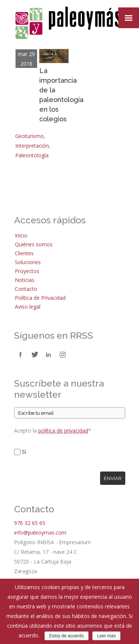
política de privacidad (63, 431)
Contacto (26, 289)
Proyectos (27, 271)
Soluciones (28, 262)
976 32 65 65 (30, 523)
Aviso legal (28, 307)
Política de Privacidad (40, 298)
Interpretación (32, 146)
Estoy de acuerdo (67, 636)
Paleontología (32, 155)
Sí (24, 452)
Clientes (24, 253)
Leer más (106, 636)
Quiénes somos (34, 244)
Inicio (21, 235)
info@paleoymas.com (40, 533)
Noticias (25, 280)
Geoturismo (29, 136)
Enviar (113, 478)
